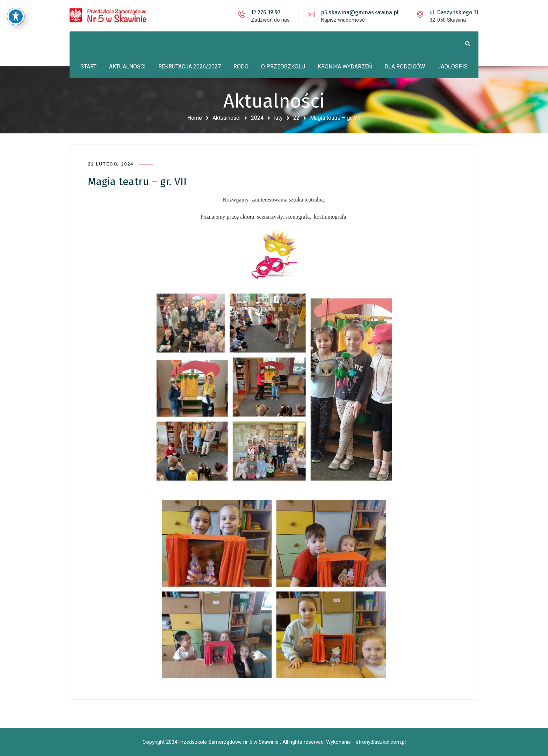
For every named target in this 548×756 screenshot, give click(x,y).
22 (296, 118)
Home (195, 118)
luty (278, 118)
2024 (257, 118)
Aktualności (226, 118)
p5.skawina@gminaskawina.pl (360, 12)
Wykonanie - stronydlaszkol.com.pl (366, 742)
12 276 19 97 (266, 12)
